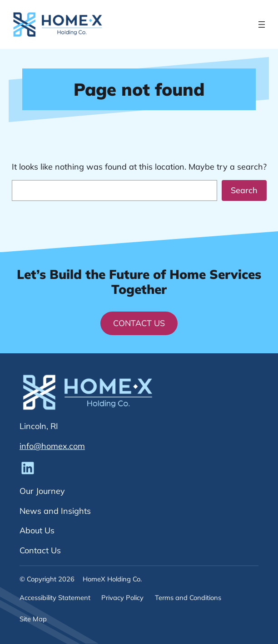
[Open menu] (262, 24)
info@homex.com (52, 446)
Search (244, 190)
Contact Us (139, 323)
